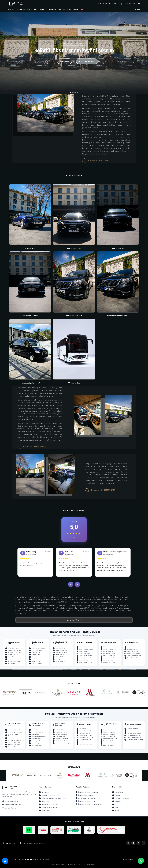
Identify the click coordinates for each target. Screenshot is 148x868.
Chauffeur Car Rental (61, 652)
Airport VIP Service (61, 657)
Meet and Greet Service (110, 647)
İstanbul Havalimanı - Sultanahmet (90, 804)
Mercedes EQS (118, 248)
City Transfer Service (109, 654)
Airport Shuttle (12, 663)
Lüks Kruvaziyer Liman (133, 731)
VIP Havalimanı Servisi (62, 741)
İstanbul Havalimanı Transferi (88, 792)
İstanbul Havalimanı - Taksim (88, 801)
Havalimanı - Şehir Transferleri (13, 735)
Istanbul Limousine (85, 647)
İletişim (117, 810)
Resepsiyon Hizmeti (37, 741)
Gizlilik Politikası (58, 865)
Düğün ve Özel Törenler (50, 804)
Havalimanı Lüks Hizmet (86, 744)
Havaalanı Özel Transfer (14, 745)
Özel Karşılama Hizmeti (14, 742)
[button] (2, 53)
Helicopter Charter (132, 647)
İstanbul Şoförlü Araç (62, 732)
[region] (74, 53)
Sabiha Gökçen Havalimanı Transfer (90, 798)
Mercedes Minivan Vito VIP (118, 316)
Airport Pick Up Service (110, 649)
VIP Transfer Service (37, 650)
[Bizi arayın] (5, 861)
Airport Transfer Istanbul (15, 648)
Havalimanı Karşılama (109, 732)
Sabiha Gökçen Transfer (39, 730)
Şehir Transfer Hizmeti (109, 736)
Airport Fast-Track (108, 660)
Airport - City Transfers (14, 652)
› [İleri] (77, 584)
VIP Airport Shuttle (61, 659)
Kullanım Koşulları (74, 865)
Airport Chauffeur (60, 661)
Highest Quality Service (134, 654)
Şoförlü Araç (35, 743)
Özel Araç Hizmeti (61, 736)
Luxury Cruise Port (132, 649)
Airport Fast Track (13, 655)
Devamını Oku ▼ (74, 620)
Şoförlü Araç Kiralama (62, 734)
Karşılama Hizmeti (37, 739)
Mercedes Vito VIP (74, 316)
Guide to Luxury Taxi (109, 662)
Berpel (131, 859)
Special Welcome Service (15, 659)
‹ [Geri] (71, 584)
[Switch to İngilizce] (82, 10)
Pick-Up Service (36, 657)
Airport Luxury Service (86, 662)
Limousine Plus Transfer (134, 656)
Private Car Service (61, 655)
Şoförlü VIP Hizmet (61, 730)
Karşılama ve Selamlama (50, 807)
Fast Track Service (37, 663)
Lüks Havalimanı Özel (85, 740)
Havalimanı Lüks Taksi (85, 733)
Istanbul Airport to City (14, 650)
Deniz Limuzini (47, 801)
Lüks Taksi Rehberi (109, 745)
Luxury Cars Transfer (85, 654)
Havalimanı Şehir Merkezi (15, 732)
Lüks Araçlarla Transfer (86, 735)
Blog (116, 804)
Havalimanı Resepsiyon (110, 734)
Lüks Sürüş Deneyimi (122, 798)
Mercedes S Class (74, 248)
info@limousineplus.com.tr (14, 805)
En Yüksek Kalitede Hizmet (135, 735)
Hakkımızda (119, 792)
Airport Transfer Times (133, 658)
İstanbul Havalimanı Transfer (16, 730)
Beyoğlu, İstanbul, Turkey (108, 4)
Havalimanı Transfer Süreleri (135, 740)
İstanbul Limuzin (84, 729)
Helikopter (45, 810)
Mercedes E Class (30, 316)
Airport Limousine (84, 660)
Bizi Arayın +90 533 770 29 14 (100, 161)
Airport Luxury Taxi (85, 651)
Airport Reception (108, 651)
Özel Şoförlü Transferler (15, 740)
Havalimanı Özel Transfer (86, 738)
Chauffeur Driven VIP (61, 648)
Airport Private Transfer (14, 661)
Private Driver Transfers (14, 657)
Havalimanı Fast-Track (109, 743)
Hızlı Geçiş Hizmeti (37, 745)
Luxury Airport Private (85, 658)
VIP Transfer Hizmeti (37, 732)
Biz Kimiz (118, 801)
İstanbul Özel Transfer (86, 795)
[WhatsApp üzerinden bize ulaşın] (141, 861)
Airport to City (36, 655)
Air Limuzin (45, 792)
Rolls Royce (30, 248)
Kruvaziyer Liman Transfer (134, 733)
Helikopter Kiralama (132, 729)
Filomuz (117, 795)
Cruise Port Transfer (133, 651)
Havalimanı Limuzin (85, 742)
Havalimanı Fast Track (14, 738)
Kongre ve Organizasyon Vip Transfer (55, 798)
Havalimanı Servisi (13, 747)
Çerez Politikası (90, 865)
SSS (116, 807)
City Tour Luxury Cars (109, 656)
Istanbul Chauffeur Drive (62, 650)
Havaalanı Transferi (48, 795)
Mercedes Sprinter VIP (30, 383)
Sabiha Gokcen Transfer (39, 648)
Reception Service (37, 659)
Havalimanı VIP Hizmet (62, 739)
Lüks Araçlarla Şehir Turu (110, 739)
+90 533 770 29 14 (12, 801)
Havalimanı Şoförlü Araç (62, 743)
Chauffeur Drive (36, 661)
